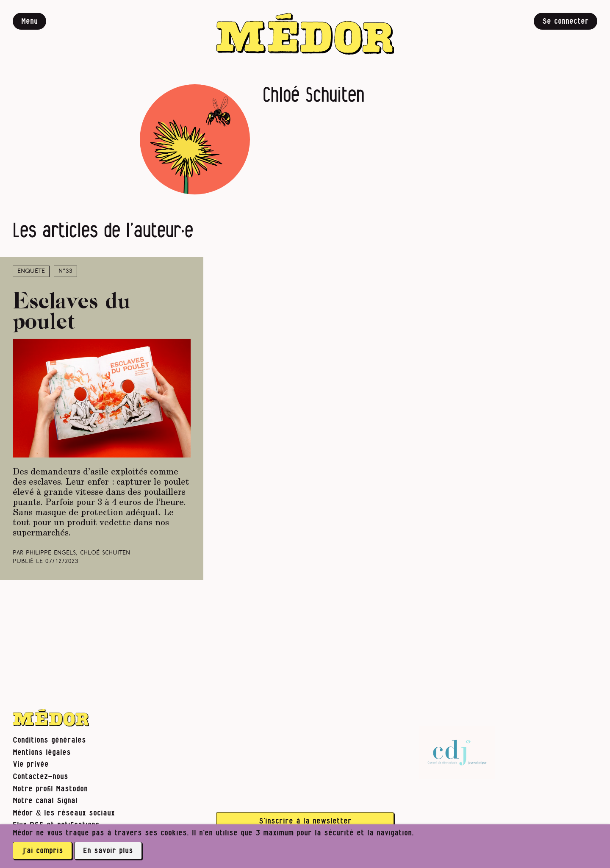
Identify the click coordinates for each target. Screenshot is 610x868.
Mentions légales (42, 753)
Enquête (31, 271)
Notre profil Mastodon (50, 789)
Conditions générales (49, 740)
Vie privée (31, 764)
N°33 (65, 271)
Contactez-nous (40, 777)
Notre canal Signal (45, 801)
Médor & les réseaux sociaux (64, 813)
